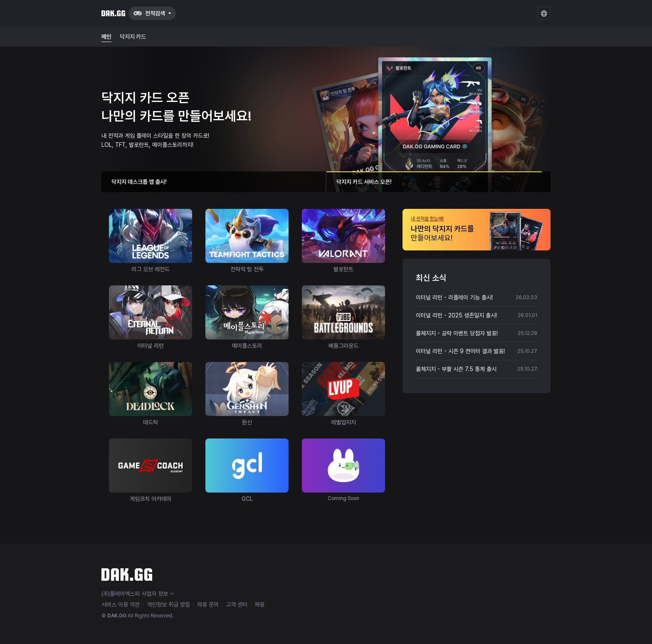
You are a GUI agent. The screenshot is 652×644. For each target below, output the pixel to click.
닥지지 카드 (133, 37)
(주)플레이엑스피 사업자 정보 (138, 594)
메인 (106, 37)
